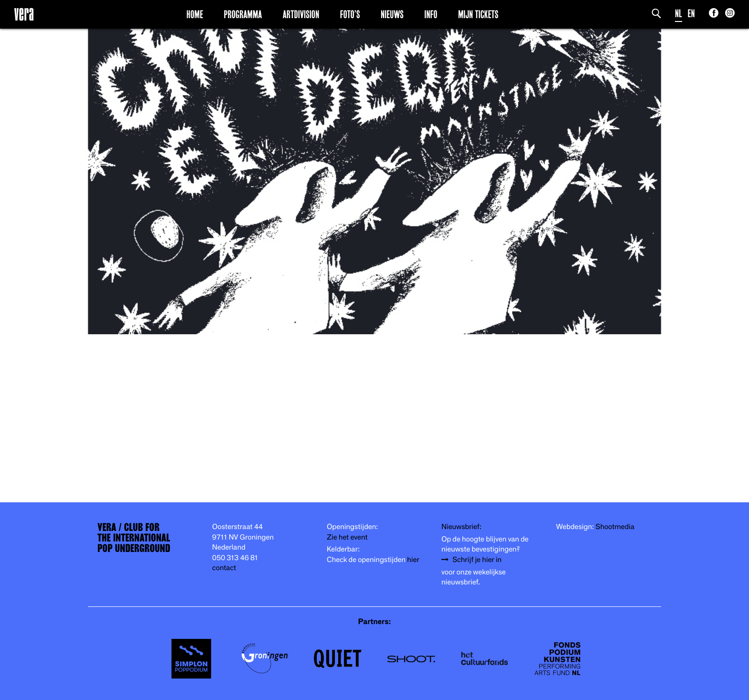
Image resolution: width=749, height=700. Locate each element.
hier (413, 559)
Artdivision (301, 14)
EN (691, 13)
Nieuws (392, 14)
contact (224, 567)
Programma (243, 14)
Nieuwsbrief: (461, 526)
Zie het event (347, 537)
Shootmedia (615, 526)
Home (195, 14)
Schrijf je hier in (477, 559)
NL (679, 13)
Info (431, 14)
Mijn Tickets (478, 14)
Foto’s (350, 14)
